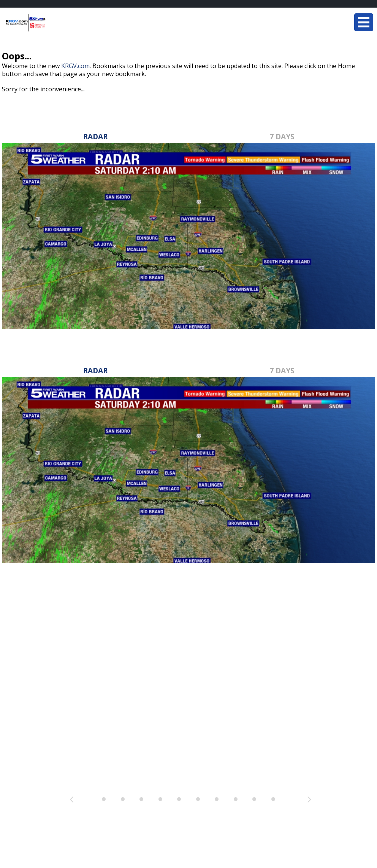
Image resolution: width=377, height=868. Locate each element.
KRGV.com (75, 66)
